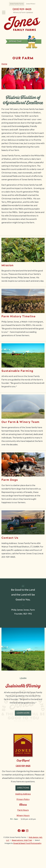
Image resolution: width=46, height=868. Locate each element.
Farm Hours (23, 810)
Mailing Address (23, 794)
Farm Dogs (10, 480)
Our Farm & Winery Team (20, 422)
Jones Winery (31, 4)
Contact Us (10, 538)
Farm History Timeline (19, 317)
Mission (8, 266)
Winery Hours (23, 816)
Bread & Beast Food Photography (27, 844)
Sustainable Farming (17, 371)
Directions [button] (23, 788)
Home (4, 64)
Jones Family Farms (17, 4)
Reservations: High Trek (22, 840)
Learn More (23, 713)
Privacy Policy (23, 800)
